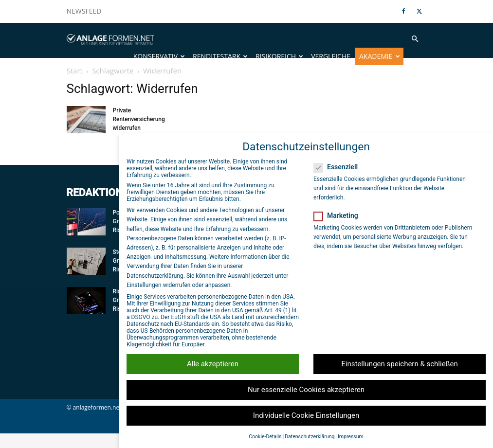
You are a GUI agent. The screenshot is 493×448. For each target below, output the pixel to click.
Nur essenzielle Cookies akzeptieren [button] (306, 390)
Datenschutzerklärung (155, 276)
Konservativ (159, 56)
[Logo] (110, 39)
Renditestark (220, 56)
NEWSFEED (84, 11)
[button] (415, 39)
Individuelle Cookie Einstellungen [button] (306, 415)
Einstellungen (144, 285)
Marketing (339, 215)
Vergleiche (331, 56)
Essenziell (339, 167)
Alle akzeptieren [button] (213, 364)
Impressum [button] (351, 437)
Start (75, 85)
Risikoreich (279, 56)
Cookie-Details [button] (265, 437)
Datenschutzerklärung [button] (310, 437)
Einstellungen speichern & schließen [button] (400, 364)
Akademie (380, 56)
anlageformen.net (97, 422)
